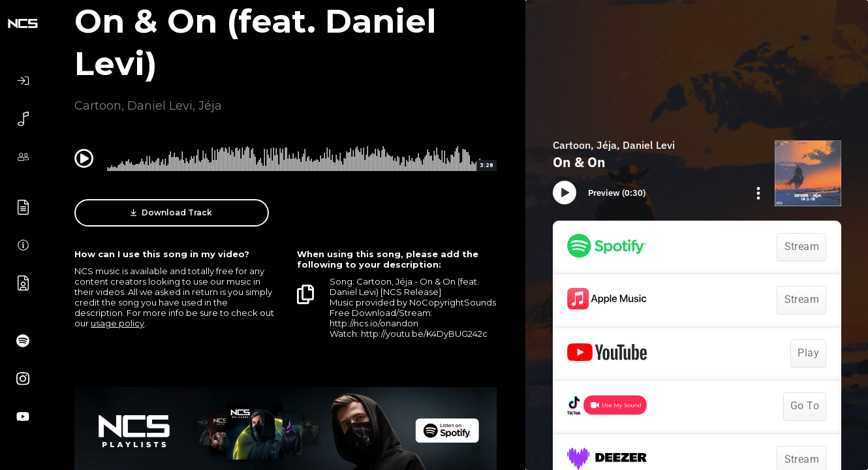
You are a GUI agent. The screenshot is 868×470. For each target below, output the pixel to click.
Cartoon (98, 106)
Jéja (210, 106)
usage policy (117, 323)
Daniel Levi (160, 106)
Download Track (171, 213)
